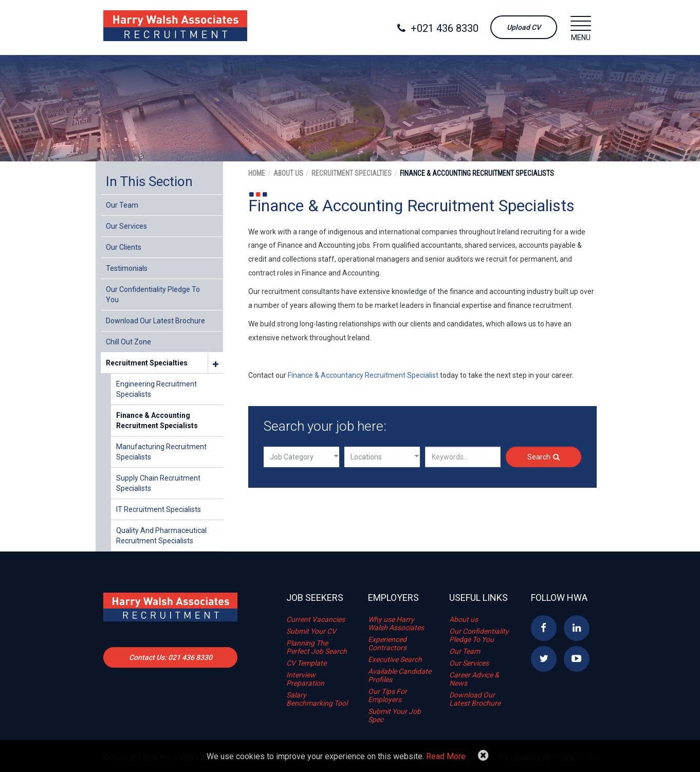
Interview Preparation (305, 679)
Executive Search (395, 659)
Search (544, 457)
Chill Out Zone (128, 342)
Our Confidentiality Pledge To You (153, 295)
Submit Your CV (311, 631)
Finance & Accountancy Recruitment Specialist (363, 375)
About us (464, 619)
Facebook (544, 628)
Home (257, 173)
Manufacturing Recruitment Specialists (161, 452)
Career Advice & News (474, 679)
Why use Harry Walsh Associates (396, 623)
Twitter (544, 659)
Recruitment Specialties (147, 363)
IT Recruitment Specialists (159, 509)
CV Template (306, 663)
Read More (446, 756)
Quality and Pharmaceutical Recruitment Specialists (161, 536)
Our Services (126, 226)
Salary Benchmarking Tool (317, 699)
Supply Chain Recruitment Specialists (158, 483)
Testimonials (127, 268)
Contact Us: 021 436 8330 (171, 657)
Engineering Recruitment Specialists (156, 389)
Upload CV (524, 27)
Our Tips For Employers (388, 695)
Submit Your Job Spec (394, 715)
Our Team (122, 205)
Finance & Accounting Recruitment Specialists (157, 420)
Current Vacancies (316, 619)
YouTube (577, 659)
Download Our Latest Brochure (155, 321)
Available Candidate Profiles (400, 675)
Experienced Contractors (387, 644)
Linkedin (577, 628)
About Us (288, 173)
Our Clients (124, 247)
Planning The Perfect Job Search (317, 647)
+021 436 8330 (438, 28)
